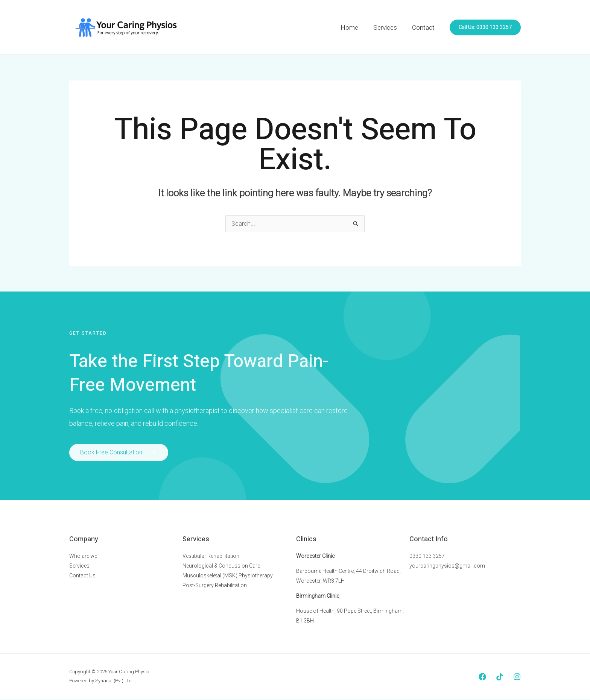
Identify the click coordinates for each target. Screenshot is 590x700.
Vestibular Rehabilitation (211, 557)
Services (389, 27)
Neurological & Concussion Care (221, 567)
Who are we (83, 557)
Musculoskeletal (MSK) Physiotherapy (228, 577)
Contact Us (82, 577)
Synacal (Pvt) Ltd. (114, 682)
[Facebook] (482, 678)
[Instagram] (517, 678)
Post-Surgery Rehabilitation (215, 586)
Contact (424, 27)
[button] (485, 27)
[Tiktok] (500, 678)
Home (355, 27)
